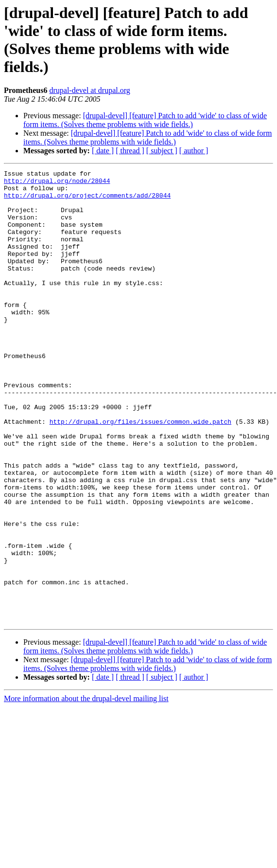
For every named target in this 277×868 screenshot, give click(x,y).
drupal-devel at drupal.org (89, 90)
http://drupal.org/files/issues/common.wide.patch (140, 472)
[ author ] (194, 151)
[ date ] (103, 151)
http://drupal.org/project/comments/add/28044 (87, 201)
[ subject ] (162, 151)
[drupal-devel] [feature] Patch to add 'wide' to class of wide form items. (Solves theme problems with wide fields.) (145, 120)
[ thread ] (130, 151)
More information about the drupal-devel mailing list (86, 789)
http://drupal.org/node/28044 (57, 183)
